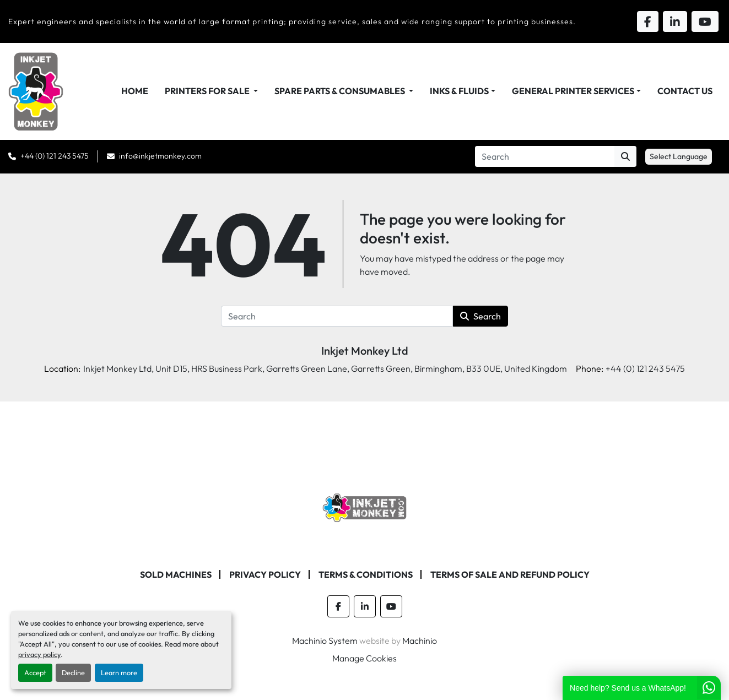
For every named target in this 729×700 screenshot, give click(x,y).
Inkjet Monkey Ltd (365, 351)
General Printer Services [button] (573, 91)
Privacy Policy (265, 574)
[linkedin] (365, 606)
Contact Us (685, 91)
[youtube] (391, 606)
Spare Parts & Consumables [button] (341, 91)
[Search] (545, 156)
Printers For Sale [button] (208, 91)
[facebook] (338, 606)
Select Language (679, 156)
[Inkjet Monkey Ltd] (364, 507)
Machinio (420, 641)
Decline (73, 672)
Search (480, 316)
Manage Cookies (364, 658)
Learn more (119, 672)
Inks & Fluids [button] (459, 91)
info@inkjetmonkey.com (160, 156)
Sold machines (176, 574)
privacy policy (39, 654)
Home (135, 91)
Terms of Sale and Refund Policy (510, 574)
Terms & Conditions (366, 574)
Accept (35, 672)
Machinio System (325, 641)
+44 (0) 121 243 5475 (55, 156)
